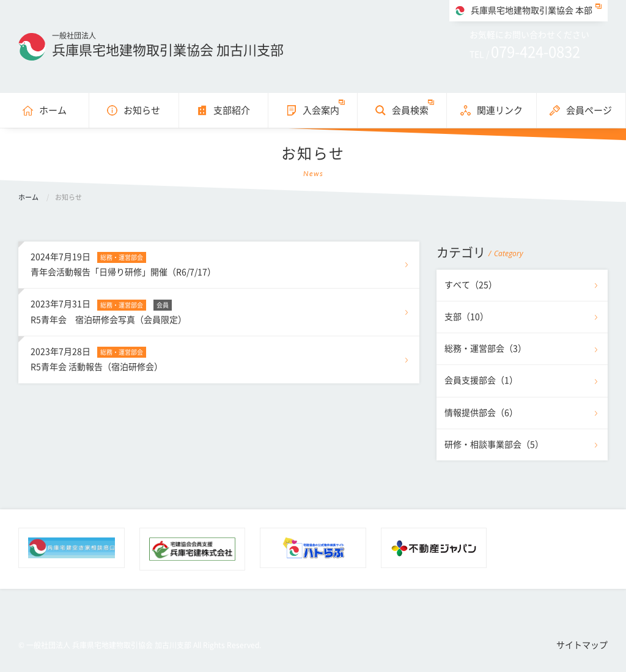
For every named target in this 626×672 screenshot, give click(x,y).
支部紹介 (232, 110)
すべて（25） (471, 285)
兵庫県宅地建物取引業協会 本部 (532, 10)
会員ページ (589, 110)
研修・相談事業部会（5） (494, 445)
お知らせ (142, 110)
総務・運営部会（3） (485, 349)
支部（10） (466, 317)
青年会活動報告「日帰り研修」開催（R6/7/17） (219, 263)
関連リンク (500, 110)
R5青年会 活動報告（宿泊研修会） (219, 358)
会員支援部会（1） (481, 380)
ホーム (53, 110)
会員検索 (410, 110)
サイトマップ (582, 645)
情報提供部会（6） (481, 413)
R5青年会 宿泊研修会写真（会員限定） (219, 310)
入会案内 (321, 110)
